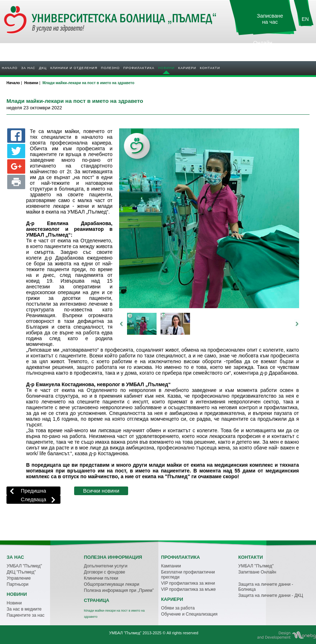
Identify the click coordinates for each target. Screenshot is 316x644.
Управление (19, 578)
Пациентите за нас (26, 615)
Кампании (171, 566)
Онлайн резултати (263, 46)
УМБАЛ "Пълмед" (24, 566)
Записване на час (270, 19)
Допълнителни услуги (106, 566)
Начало (10, 68)
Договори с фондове (105, 572)
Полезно (110, 68)
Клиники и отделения (74, 68)
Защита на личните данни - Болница (266, 587)
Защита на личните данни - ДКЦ (271, 595)
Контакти (210, 68)
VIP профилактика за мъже (189, 589)
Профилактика (139, 68)
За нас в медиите (24, 609)
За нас (28, 68)
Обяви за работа (178, 608)
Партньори (18, 584)
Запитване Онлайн (257, 572)
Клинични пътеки (101, 578)
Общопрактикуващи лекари (112, 584)
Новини (166, 68)
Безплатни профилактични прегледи (188, 575)
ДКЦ (43, 68)
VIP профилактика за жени (188, 583)
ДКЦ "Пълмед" (21, 572)
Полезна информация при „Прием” (119, 590)
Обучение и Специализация (189, 614)
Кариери (187, 68)
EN (305, 19)
